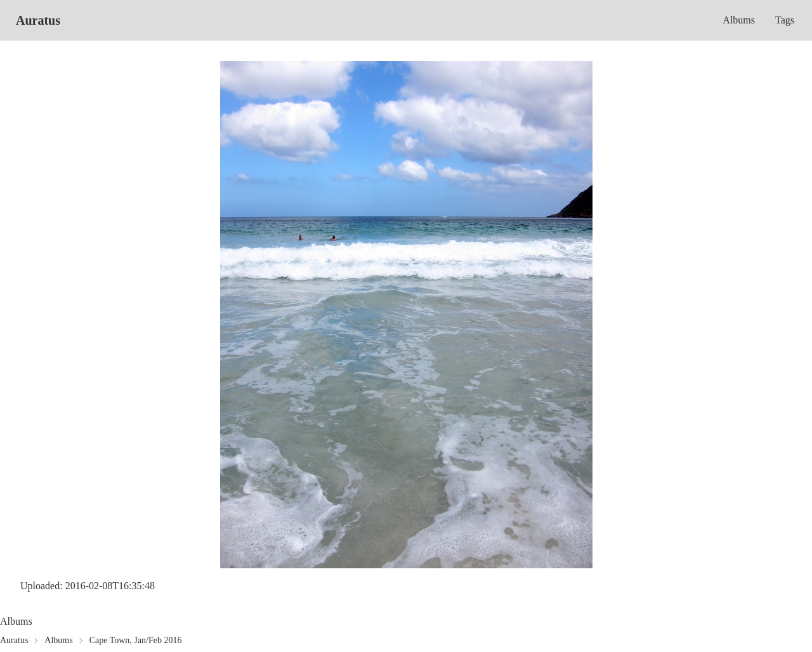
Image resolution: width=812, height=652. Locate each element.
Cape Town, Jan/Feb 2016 (136, 640)
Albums (739, 20)
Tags (785, 20)
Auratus (38, 20)
